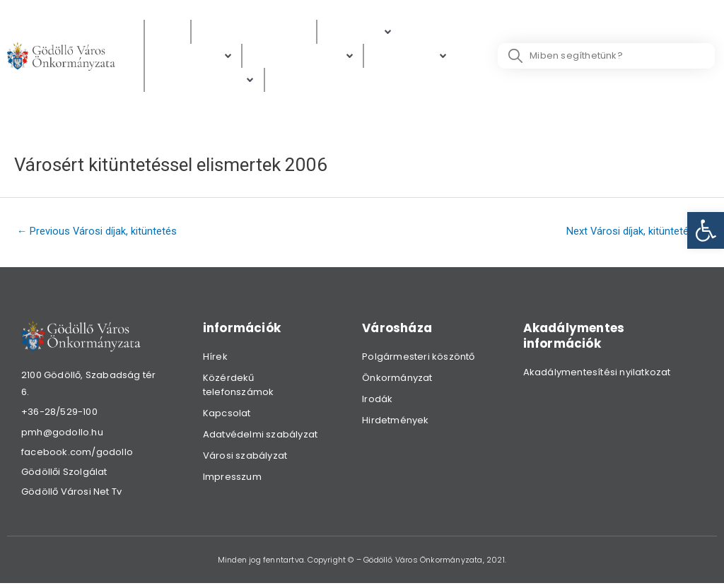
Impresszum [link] (232, 480)
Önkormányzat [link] (397, 381)
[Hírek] (168, 32)
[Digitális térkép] (303, 57)
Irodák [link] (377, 402)
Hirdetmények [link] (395, 423)
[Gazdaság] (410, 57)
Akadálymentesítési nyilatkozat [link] (597, 375)
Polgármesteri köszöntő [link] (418, 359)
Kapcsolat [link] (227, 416)
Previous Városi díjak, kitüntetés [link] (98, 233)
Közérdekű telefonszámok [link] (239, 388)
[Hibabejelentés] (204, 82)
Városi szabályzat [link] (245, 458)
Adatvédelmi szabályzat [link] (260, 437)
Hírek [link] (215, 359)
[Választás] (302, 82)
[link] (706, 230)
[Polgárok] (360, 32)
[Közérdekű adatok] (254, 32)
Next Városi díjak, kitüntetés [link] (636, 233)
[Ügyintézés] (193, 57)
